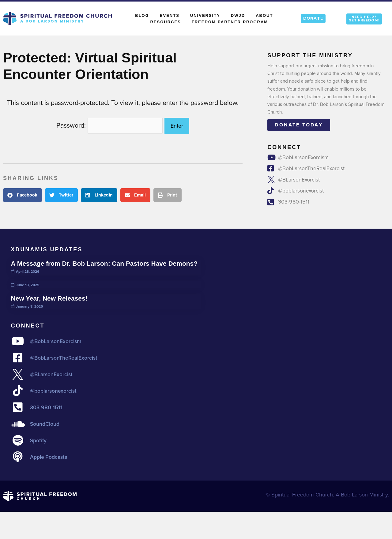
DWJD (238, 15)
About (266, 15)
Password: (109, 125)
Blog (142, 15)
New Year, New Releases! (51, 307)
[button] (23, 194)
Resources (165, 22)
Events (170, 15)
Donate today (299, 125)
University (205, 15)
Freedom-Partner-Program (230, 22)
